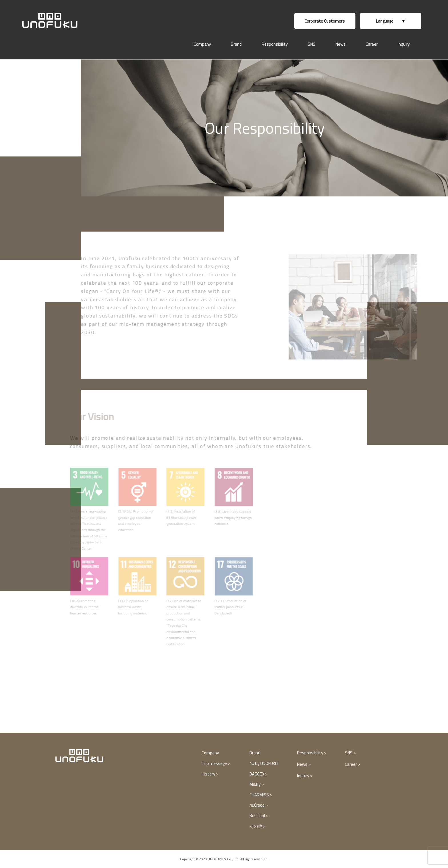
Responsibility (275, 44)
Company (202, 44)
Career (372, 44)
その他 (256, 826)
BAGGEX (257, 774)
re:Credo (257, 805)
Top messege (215, 763)
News (341, 44)
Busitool (258, 816)
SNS (312, 44)
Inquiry (404, 44)
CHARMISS (260, 795)
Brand (236, 44)
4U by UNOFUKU (264, 763)
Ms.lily (255, 784)
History (209, 774)
